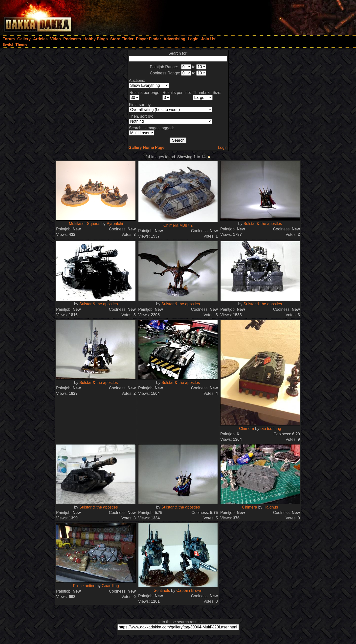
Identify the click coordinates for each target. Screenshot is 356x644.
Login (223, 147)
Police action (84, 586)
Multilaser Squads (85, 224)
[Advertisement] (289, 16)
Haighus (271, 507)
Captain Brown (189, 590)
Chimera (247, 429)
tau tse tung (271, 429)
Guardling (110, 586)
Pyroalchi (115, 224)
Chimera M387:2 (178, 225)
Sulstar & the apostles (263, 224)
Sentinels (162, 590)
